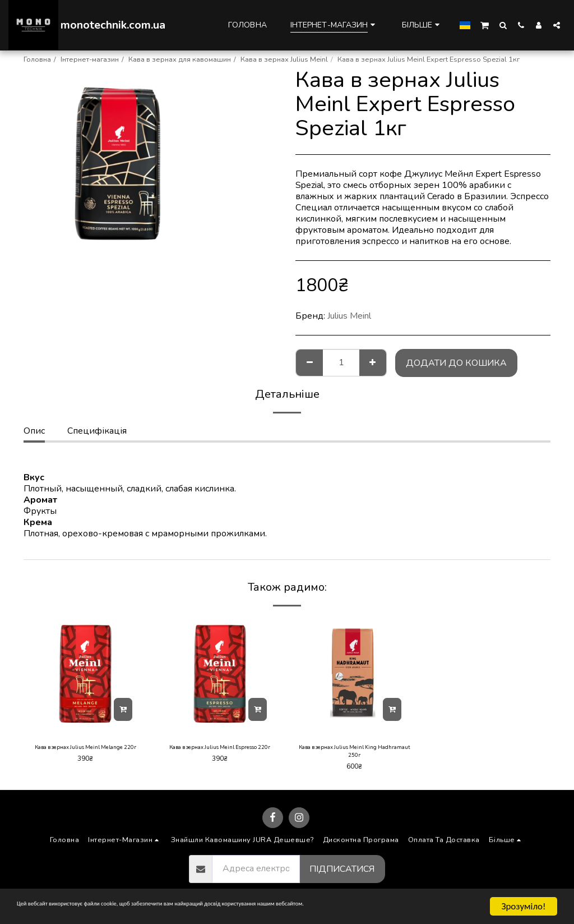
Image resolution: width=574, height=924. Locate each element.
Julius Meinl (349, 316)
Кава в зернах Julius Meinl (284, 59)
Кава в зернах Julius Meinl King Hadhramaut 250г (355, 754)
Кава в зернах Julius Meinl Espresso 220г (220, 754)
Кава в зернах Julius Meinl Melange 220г (85, 754)
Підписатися (342, 874)
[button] (485, 25)
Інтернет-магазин (90, 59)
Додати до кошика (456, 363)
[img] (85, 674)
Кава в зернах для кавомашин (180, 59)
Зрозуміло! (523, 906)
